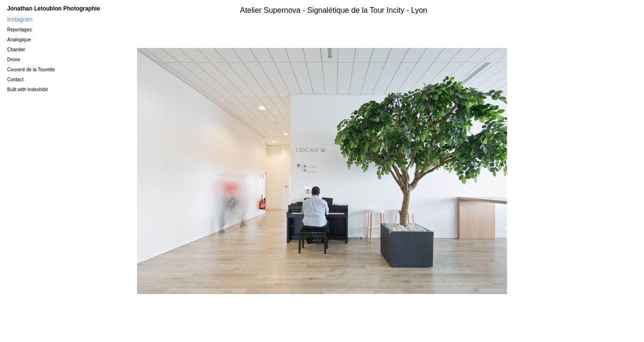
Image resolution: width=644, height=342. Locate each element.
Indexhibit (38, 90)
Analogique (19, 40)
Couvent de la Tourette (31, 70)
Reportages (19, 30)
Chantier (16, 50)
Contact (15, 80)
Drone (14, 60)
